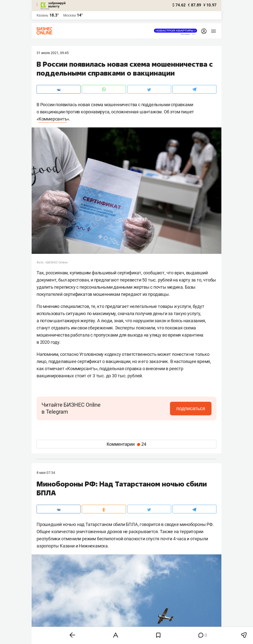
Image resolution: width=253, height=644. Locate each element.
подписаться (191, 408)
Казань (42, 15)
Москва (70, 15)
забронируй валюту (57, 5)
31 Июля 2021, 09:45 (53, 53)
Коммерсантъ (53, 119)
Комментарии (126, 444)
